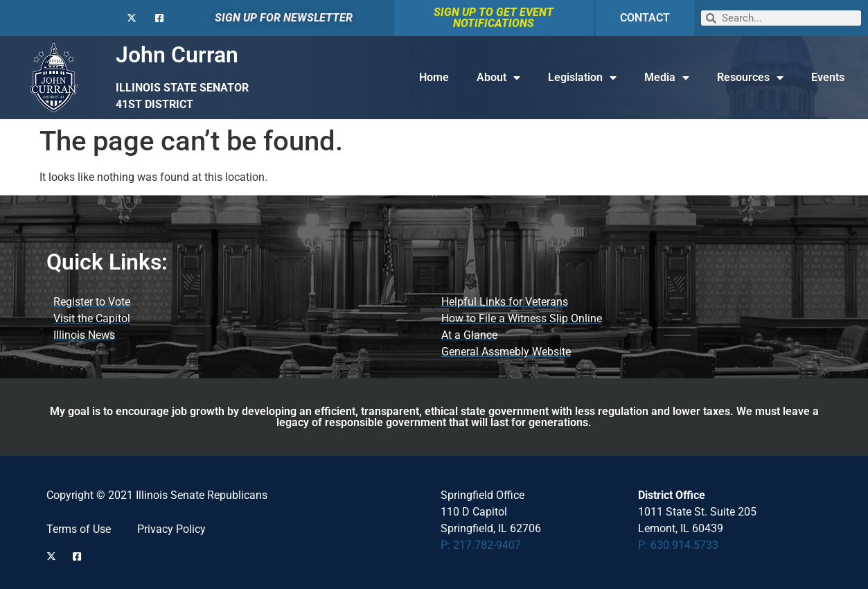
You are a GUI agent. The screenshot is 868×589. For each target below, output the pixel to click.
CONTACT (645, 18)
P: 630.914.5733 (678, 545)
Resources (750, 78)
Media (667, 78)
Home (434, 77)
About (498, 78)
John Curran (177, 55)
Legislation (582, 78)
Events (828, 77)
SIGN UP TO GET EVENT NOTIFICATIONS (494, 18)
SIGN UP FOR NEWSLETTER (284, 18)
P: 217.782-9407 (481, 545)
